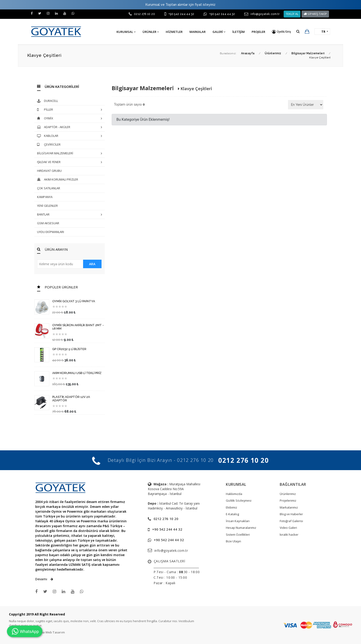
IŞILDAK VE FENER (70, 162)
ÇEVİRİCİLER (49, 145)
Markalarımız (289, 507)
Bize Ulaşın (233, 541)
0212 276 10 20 (144, 14)
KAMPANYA (45, 197)
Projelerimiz (288, 500)
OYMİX (70, 119)
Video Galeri (288, 528)
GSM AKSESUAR (48, 223)
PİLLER (70, 110)
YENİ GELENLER (47, 206)
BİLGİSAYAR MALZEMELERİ (70, 154)
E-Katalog (232, 514)
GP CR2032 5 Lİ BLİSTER (69, 349)
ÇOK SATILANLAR (49, 188)
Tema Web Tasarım (50, 632)
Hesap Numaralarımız (241, 528)
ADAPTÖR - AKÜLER (70, 127)
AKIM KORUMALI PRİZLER (58, 180)
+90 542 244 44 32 (181, 14)
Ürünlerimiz (288, 494)
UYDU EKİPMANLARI (51, 232)
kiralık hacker (289, 535)
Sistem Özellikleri (238, 535)
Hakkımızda (234, 494)
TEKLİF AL (292, 14)
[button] (281, 32)
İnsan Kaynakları (238, 521)
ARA (92, 264)
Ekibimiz (231, 507)
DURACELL (48, 101)
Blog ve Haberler (291, 514)
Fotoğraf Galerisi (291, 521)
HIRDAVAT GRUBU (49, 171)
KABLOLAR (70, 136)
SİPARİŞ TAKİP (315, 14)
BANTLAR (70, 215)
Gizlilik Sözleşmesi (239, 500)
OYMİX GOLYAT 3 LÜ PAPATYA (74, 301)
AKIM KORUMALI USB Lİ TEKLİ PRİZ (77, 373)
